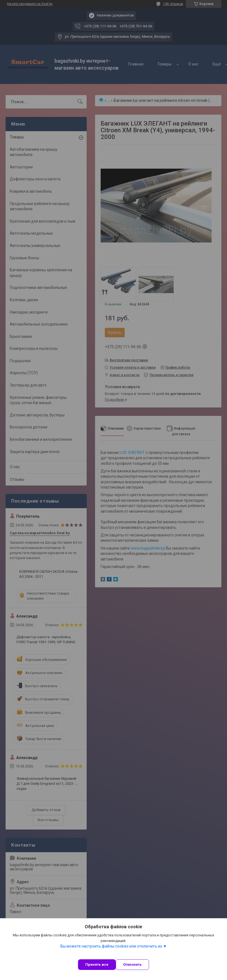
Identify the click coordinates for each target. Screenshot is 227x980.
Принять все (97, 964)
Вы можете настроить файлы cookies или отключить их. (112, 946)
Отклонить (132, 964)
